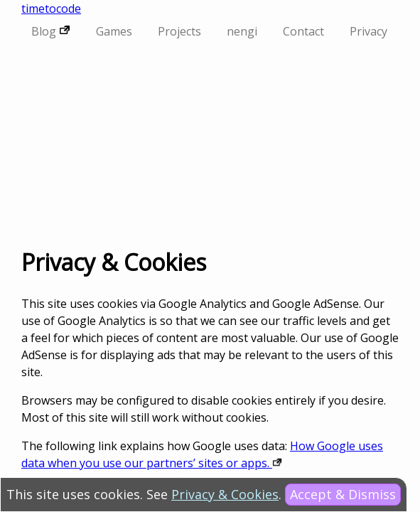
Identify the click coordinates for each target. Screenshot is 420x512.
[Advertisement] (210, 145)
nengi (242, 31)
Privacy (368, 31)
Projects (179, 31)
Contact (303, 31)
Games (114, 31)
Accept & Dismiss (343, 494)
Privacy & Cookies (225, 494)
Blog (51, 31)
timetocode (51, 9)
